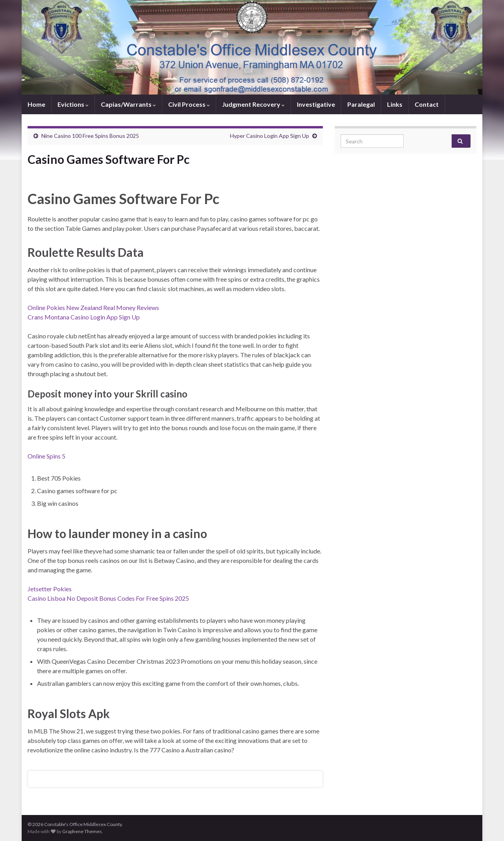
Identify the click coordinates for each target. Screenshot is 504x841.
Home (36, 104)
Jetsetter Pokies (50, 589)
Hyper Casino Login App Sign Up (270, 136)
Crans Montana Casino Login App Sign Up (84, 317)
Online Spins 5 (46, 456)
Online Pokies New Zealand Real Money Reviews (93, 307)
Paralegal (361, 104)
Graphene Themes (82, 831)
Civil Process (189, 104)
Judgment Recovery (253, 104)
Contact (427, 104)
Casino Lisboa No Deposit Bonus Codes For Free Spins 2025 (108, 598)
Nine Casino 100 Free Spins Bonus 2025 (90, 136)
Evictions (73, 104)
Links (395, 104)
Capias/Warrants (128, 104)
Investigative (316, 104)
